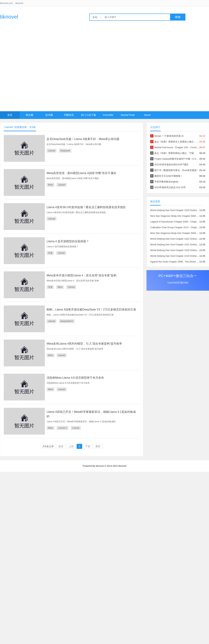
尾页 (98, 446)
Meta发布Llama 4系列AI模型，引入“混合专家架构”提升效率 (84, 344)
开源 (50, 253)
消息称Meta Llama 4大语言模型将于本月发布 (75, 378)
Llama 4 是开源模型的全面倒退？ (68, 241)
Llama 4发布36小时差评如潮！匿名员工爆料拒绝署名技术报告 (86, 207)
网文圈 (29, 115)
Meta (50, 185)
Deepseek (65, 151)
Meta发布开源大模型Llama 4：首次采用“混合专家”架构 (82, 275)
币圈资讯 (69, 115)
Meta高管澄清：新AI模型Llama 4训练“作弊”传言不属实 (81, 173)
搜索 (178, 17)
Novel (147, 115)
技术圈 (49, 115)
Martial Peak (128, 115)
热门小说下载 (88, 115)
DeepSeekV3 (67, 321)
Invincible (108, 115)
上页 (71, 446)
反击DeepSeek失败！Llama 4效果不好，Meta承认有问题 (83, 139)
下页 (88, 446)
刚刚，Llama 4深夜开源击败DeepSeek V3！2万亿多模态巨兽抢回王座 (91, 310)
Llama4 (52, 151)
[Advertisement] (40, 70)
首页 (10, 115)
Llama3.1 (62, 428)
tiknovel (19, 3)
